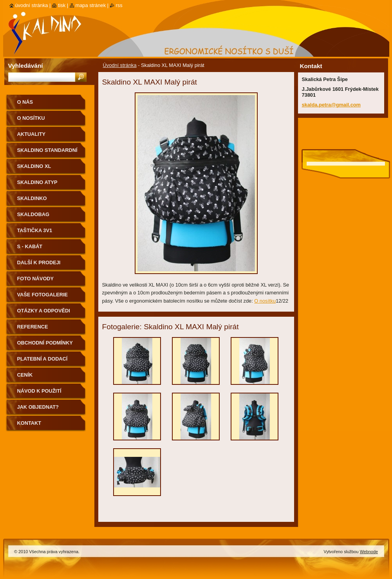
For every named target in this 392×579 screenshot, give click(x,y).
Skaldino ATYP (37, 182)
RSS (119, 5)
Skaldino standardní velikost (47, 153)
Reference (33, 327)
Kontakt (29, 423)
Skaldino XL (34, 166)
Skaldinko (32, 198)
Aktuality (32, 134)
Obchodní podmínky (45, 343)
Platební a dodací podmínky (42, 362)
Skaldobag (33, 214)
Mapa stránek (91, 5)
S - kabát (30, 246)
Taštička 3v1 (35, 230)
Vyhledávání (26, 66)
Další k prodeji (39, 262)
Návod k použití (39, 391)
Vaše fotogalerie (43, 295)
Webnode (369, 552)
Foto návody (36, 279)
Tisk (62, 5)
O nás (25, 102)
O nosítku (265, 301)
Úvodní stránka (120, 65)
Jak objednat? (38, 407)
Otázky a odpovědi (44, 311)
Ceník (25, 375)
